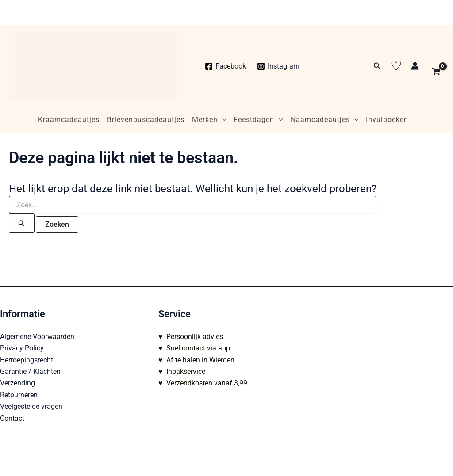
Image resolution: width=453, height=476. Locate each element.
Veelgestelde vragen (31, 406)
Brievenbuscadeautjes (146, 120)
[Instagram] (278, 66)
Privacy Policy (22, 348)
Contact (12, 418)
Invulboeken (387, 120)
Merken (209, 120)
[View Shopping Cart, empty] (436, 66)
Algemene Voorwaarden (37, 337)
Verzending (17, 383)
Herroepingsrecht (27, 360)
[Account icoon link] (415, 66)
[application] (222, 120)
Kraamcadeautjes (69, 120)
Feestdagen (258, 120)
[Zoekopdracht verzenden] (22, 223)
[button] (377, 66)
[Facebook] (226, 66)
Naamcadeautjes (325, 120)
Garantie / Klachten (30, 371)
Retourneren (19, 395)
